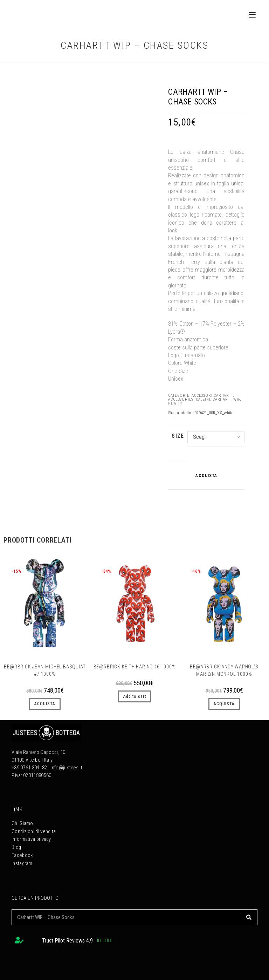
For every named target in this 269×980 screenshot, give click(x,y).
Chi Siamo (22, 824)
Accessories (181, 399)
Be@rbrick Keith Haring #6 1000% (135, 667)
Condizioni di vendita (33, 831)
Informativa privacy (31, 839)
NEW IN (175, 403)
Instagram (22, 862)
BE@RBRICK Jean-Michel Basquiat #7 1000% (45, 670)
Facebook (22, 854)
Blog (16, 847)
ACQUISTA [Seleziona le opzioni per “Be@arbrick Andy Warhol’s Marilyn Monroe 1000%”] (224, 704)
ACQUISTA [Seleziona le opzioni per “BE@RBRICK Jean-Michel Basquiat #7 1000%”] (45, 704)
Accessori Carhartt (212, 396)
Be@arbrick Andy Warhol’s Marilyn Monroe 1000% (224, 670)
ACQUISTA (206, 476)
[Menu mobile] (250, 15)
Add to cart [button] (135, 696)
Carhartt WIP (226, 399)
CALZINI (203, 399)
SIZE (178, 436)
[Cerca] (249, 916)
